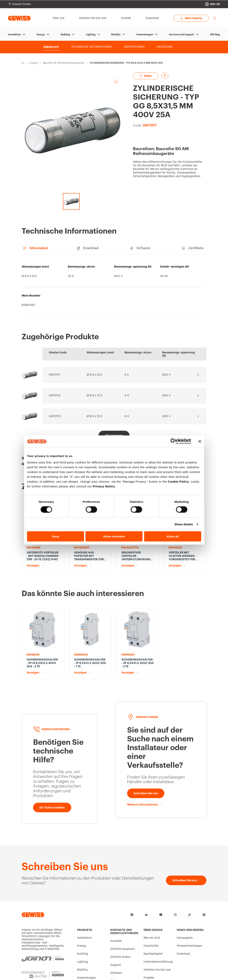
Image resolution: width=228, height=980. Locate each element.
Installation (14, 35)
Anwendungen (145, 35)
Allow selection (114, 536)
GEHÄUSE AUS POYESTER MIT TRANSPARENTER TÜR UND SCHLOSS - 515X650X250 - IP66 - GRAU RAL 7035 (89, 556)
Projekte (149, 941)
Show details (184, 524)
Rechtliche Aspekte (124, 973)
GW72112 (55, 396)
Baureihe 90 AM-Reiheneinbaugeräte (64, 63)
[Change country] (212, 4)
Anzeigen (33, 565)
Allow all (173, 536)
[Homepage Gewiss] (19, 18)
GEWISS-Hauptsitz (123, 913)
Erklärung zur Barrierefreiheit (146, 973)
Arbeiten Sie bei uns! (157, 933)
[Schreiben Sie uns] (146, 757)
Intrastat (27, 972)
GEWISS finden (120, 920)
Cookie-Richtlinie (106, 973)
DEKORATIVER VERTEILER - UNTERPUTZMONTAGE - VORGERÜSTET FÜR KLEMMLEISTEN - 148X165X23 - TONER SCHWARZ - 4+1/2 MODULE (138, 556)
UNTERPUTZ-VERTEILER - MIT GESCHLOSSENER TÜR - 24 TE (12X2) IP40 (43, 556)
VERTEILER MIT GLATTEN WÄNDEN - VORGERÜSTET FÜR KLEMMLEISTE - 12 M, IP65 (183, 556)
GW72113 (55, 416)
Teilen (146, 76)
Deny (56, 536)
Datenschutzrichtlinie (82, 972)
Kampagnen (185, 901)
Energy (41, 35)
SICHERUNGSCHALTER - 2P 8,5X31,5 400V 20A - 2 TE (138, 626)
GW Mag (215, 35)
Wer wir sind (152, 901)
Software (116, 936)
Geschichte (151, 909)
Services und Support (182, 35)
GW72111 (55, 375)
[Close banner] (200, 441)
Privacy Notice (104, 486)
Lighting (91, 35)
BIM (113, 944)
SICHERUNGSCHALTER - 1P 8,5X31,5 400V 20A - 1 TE (90, 626)
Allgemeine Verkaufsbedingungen (51, 973)
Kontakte (116, 905)
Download (183, 917)
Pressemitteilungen (189, 909)
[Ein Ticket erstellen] (52, 771)
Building (65, 35)
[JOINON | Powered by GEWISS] (43, 923)
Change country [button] (202, 973)
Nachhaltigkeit (153, 917)
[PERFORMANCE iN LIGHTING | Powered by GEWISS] (43, 940)
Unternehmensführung (158, 925)
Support (116, 928)
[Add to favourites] (165, 76)
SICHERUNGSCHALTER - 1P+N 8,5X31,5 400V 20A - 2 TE (42, 626)
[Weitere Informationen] (145, 768)
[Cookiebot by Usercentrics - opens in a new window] (173, 441)
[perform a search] (214, 18)
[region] (114, 288)
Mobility (116, 35)
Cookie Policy (178, 481)
